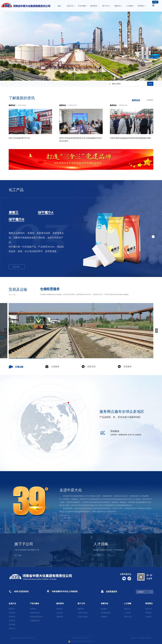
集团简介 (12, 609)
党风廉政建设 (106, 613)
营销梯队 (149, 613)
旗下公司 (81, 603)
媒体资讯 (60, 603)
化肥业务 (33, 609)
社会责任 (150, 100)
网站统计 (134, 638)
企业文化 (12, 621)
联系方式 (149, 609)
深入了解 (17, 251)
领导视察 (12, 625)
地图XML (148, 638)
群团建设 (104, 617)
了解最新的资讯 (22, 98)
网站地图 (141, 638)
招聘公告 (127, 609)
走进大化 (12, 603)
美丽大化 (12, 628)
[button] (153, 237)
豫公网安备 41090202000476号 (81, 641)
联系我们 (149, 603)
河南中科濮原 (83, 613)
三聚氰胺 (15, 213)
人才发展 (127, 613)
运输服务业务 (35, 621)
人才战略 (128, 603)
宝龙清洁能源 (83, 617)
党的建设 (104, 609)
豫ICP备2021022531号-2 (81, 638)
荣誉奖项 (12, 617)
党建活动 (104, 603)
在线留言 (149, 617)
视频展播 (60, 617)
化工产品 (16, 190)
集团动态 (136, 100)
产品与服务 (35, 603)
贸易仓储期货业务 (36, 617)
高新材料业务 (35, 613)
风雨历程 (12, 613)
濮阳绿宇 (81, 609)
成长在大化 (128, 617)
